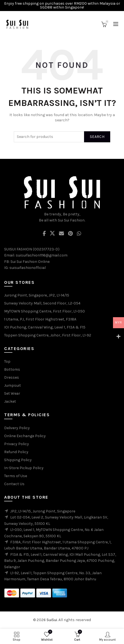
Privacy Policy (17, 444)
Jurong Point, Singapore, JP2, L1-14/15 (37, 295)
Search (97, 137)
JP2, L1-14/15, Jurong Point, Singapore (43, 511)
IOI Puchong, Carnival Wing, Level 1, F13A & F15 (45, 327)
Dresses (12, 377)
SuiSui (52, 620)
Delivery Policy (17, 428)
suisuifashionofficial (28, 268)
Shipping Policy (18, 460)
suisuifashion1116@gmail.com (42, 255)
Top (7, 361)
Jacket (10, 401)
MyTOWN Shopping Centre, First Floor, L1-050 (45, 311)
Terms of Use (16, 476)
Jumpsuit (13, 385)
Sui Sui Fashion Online (30, 262)
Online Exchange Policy (25, 436)
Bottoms (12, 369)
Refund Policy (16, 452)
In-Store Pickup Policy (24, 468)
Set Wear (12, 393)
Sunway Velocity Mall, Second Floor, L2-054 (42, 303)
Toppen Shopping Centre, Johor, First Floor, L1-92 (48, 335)
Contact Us (14, 484)
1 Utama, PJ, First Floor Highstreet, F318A (40, 319)
